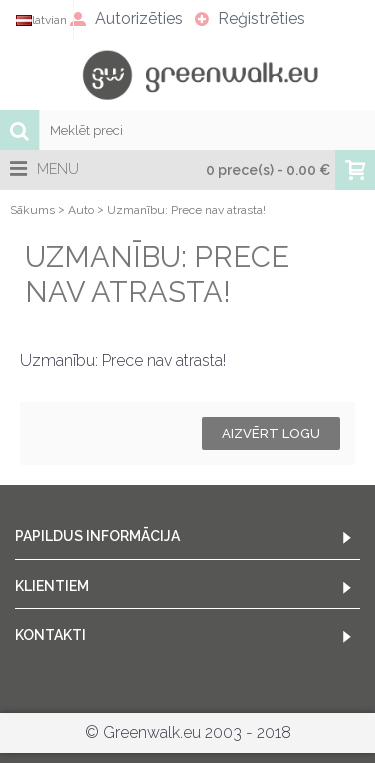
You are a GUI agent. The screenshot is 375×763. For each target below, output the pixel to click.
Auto (81, 210)
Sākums (32, 210)
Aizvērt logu (271, 433)
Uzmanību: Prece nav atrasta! (186, 210)
